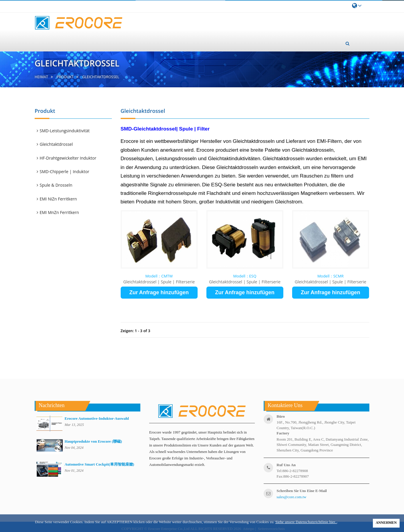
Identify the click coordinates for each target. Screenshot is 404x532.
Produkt (65, 77)
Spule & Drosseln (56, 185)
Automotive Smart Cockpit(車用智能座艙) (99, 464)
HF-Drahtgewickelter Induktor (68, 158)
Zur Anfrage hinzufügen (159, 292)
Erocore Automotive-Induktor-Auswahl (97, 418)
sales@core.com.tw (292, 497)
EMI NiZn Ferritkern (59, 199)
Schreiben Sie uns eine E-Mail (302, 491)
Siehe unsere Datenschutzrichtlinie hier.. (306, 522)
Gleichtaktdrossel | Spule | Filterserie (159, 282)
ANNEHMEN (386, 523)
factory (283, 433)
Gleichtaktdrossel (57, 144)
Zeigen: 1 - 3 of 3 (135, 331)
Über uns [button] (163, 38)
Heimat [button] (132, 43)
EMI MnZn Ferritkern (60, 212)
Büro (281, 416)
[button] (348, 44)
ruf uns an (286, 465)
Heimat (41, 77)
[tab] (76, 131)
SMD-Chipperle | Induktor (65, 172)
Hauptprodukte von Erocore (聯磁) (93, 441)
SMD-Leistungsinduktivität (65, 131)
